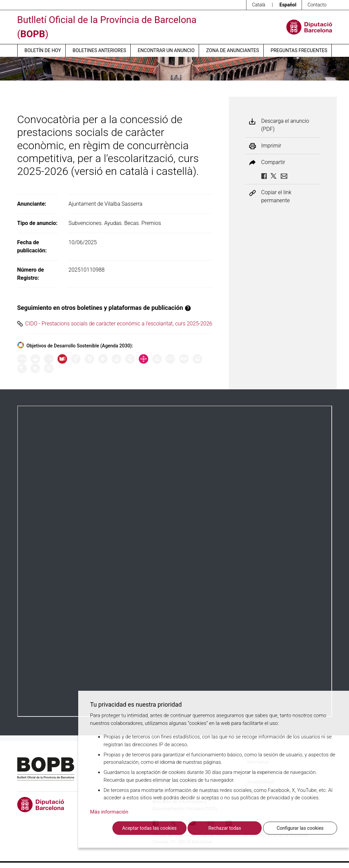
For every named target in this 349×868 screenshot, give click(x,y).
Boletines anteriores (99, 50)
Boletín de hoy (43, 50)
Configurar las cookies (300, 828)
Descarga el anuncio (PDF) (285, 125)
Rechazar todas (225, 828)
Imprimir (271, 146)
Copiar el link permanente (276, 196)
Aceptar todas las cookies (149, 828)
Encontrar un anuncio (166, 50)
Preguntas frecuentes (299, 50)
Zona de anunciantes (233, 50)
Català (258, 5)
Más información (109, 812)
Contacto (317, 5)
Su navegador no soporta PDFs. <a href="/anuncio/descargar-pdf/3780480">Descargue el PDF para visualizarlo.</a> (175, 561)
